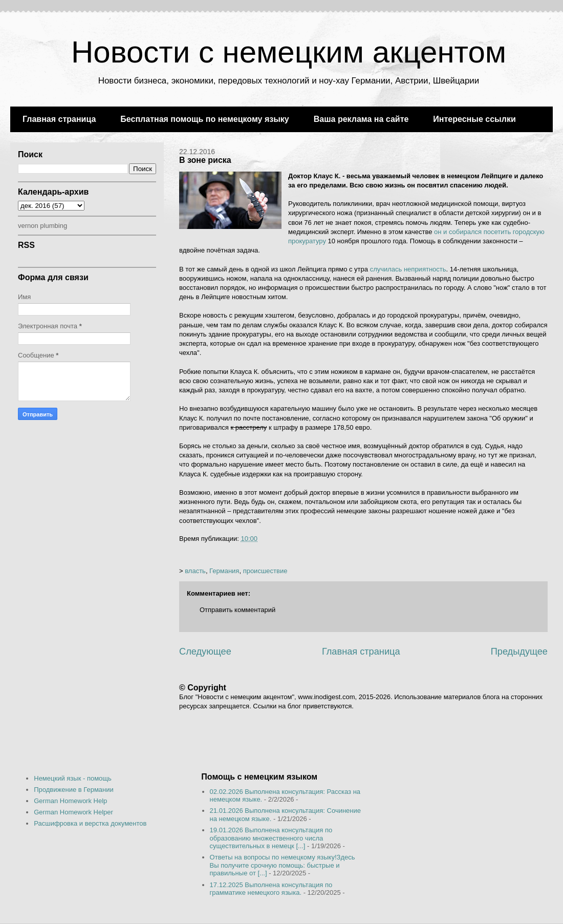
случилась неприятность (408, 269)
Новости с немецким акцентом (289, 52)
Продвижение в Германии (74, 790)
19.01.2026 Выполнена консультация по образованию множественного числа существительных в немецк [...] (271, 838)
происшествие (265, 571)
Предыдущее (519, 652)
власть (195, 571)
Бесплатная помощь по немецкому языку (204, 119)
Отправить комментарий (237, 610)
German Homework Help (70, 801)
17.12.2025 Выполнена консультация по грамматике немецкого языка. (271, 889)
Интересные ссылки (474, 119)
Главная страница (59, 119)
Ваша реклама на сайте (361, 119)
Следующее (205, 652)
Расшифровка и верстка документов (90, 823)
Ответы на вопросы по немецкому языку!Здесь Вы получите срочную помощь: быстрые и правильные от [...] (283, 865)
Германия (224, 571)
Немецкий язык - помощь (73, 778)
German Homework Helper (73, 812)
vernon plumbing (42, 226)
